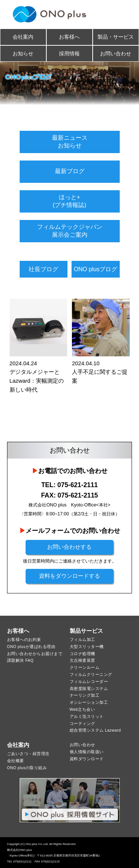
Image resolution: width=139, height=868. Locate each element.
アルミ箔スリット (87, 716)
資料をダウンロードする (69, 576)
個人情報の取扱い (87, 752)
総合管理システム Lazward (95, 730)
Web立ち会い (82, 709)
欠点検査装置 (82, 660)
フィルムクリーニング (91, 674)
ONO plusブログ (95, 269)
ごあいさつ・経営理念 (28, 754)
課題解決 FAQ (20, 660)
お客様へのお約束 (24, 639)
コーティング (82, 723)
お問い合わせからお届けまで (35, 654)
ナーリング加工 (85, 695)
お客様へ (69, 37)
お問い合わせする (69, 547)
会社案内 (23, 37)
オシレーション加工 (89, 702)
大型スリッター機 (87, 647)
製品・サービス (116, 37)
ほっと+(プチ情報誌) (69, 201)
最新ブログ (70, 171)
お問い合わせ (116, 54)
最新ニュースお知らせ (70, 141)
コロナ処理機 (82, 654)
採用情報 (69, 54)
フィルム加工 (82, 639)
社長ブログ (43, 269)
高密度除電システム (89, 689)
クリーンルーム (85, 667)
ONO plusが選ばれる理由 (31, 647)
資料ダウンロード (87, 759)
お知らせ (23, 54)
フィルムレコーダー (89, 681)
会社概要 (16, 761)
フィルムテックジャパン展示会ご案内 (70, 231)
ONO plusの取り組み (27, 768)
